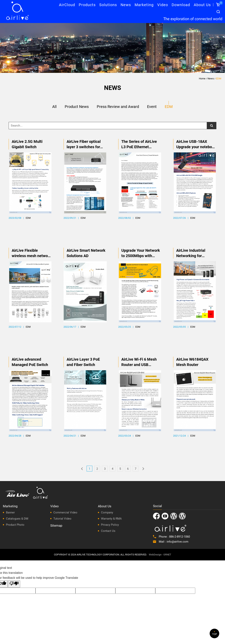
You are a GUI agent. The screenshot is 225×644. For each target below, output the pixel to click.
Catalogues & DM (17, 519)
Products (87, 5)
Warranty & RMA (111, 519)
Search (218, 12)
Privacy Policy (110, 525)
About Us (202, 5)
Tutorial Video (62, 519)
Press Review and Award (118, 107)
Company (107, 512)
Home (202, 79)
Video (163, 5)
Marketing (144, 5)
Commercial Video (65, 512)
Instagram (174, 516)
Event (152, 107)
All (54, 107)
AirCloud (67, 5)
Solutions (108, 5)
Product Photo (15, 525)
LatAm (182, 516)
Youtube (165, 516)
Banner (10, 512)
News (126, 5)
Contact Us (108, 531)
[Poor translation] (14, 584)
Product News (77, 107)
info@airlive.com (177, 542)
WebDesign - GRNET (160, 555)
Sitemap (56, 526)
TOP (215, 634)
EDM (219, 79)
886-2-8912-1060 (180, 537)
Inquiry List (221, 3)
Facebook (156, 516)
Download (181, 5)
